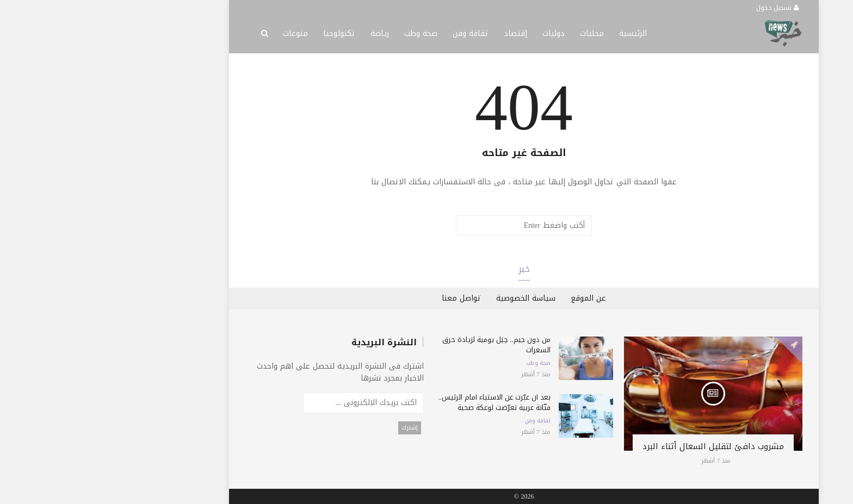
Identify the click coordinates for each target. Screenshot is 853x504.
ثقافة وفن (373, 33)
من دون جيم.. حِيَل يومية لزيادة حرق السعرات (399, 345)
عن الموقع (491, 298)
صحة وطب (323, 33)
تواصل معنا (364, 298)
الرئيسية (536, 33)
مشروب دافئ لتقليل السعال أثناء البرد (616, 446)
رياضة (282, 33)
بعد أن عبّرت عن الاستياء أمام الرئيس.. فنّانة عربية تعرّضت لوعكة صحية (397, 402)
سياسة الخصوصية (428, 298)
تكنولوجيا (242, 33)
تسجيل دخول (680, 8)
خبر (427, 269)
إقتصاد (418, 33)
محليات (495, 33)
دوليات (456, 33)
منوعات (198, 33)
